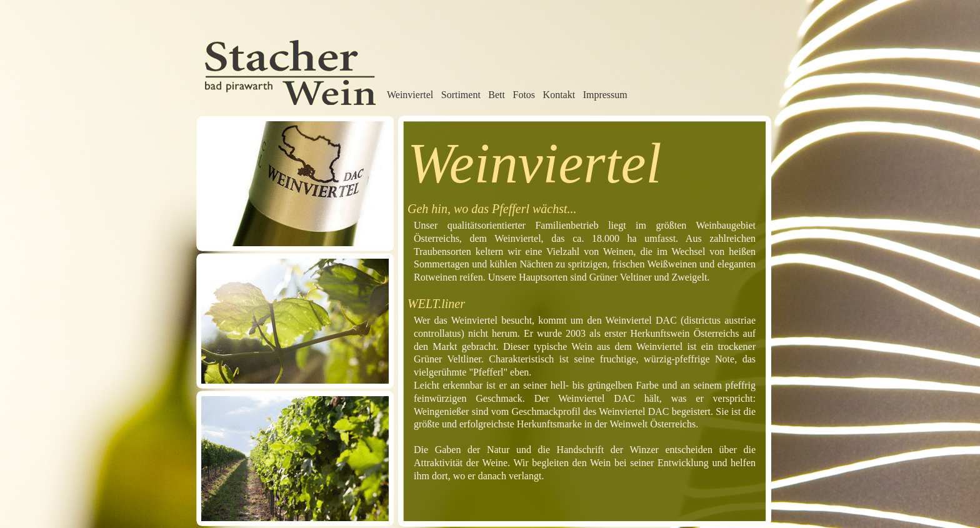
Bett (497, 95)
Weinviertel (410, 95)
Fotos (524, 95)
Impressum (605, 95)
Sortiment (461, 95)
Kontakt (559, 95)
